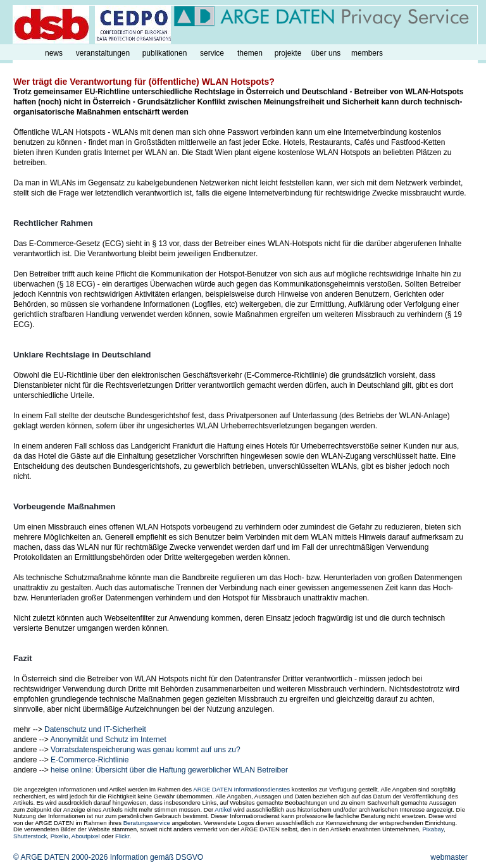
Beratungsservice (147, 823)
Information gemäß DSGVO (157, 857)
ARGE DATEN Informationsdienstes (241, 789)
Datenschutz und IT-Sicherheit (95, 729)
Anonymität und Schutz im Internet (108, 740)
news (54, 53)
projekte (288, 53)
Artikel (223, 809)
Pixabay (433, 829)
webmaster (449, 857)
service (212, 53)
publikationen (165, 53)
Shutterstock (30, 836)
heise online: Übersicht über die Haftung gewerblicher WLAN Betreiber (169, 770)
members (367, 53)
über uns (326, 53)
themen (250, 53)
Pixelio (59, 836)
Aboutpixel (86, 836)
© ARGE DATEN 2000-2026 (60, 857)
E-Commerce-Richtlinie (90, 760)
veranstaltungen (103, 53)
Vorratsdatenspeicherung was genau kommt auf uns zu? (146, 750)
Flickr (122, 836)
